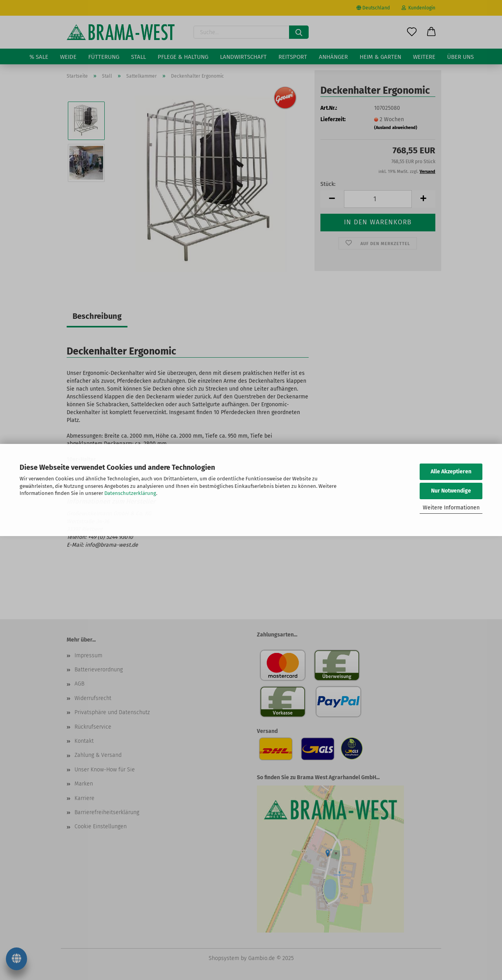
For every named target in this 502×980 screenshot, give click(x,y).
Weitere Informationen (451, 508)
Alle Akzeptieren (451, 472)
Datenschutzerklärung (130, 493)
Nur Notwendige (451, 491)
